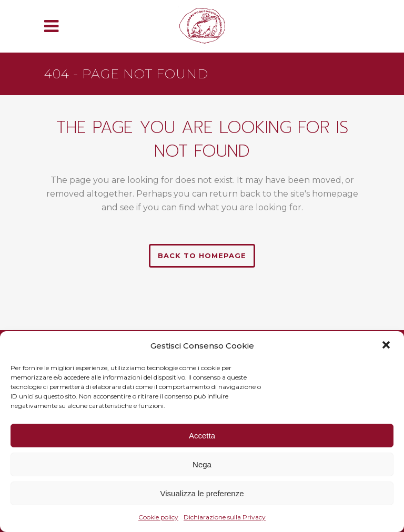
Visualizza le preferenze (202, 493)
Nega (202, 464)
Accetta (202, 436)
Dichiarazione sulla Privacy (225, 517)
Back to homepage (202, 255)
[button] (387, 346)
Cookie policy (158, 517)
